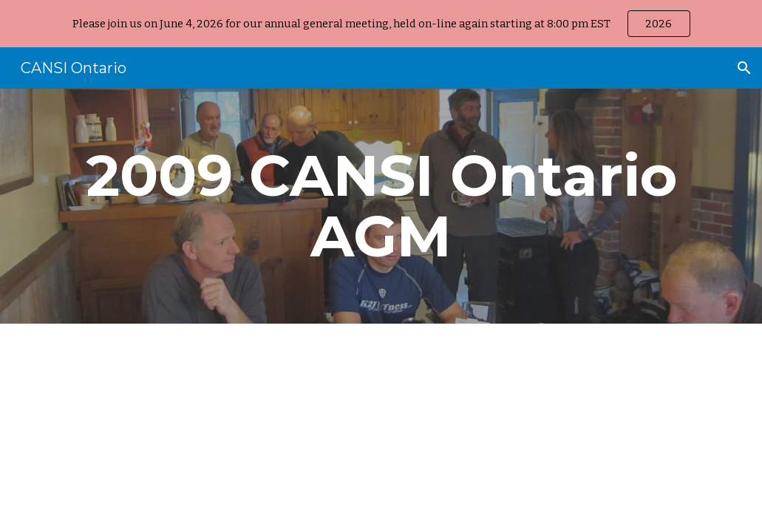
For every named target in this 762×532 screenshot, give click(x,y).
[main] (381, 206)
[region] (381, 24)
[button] (744, 68)
